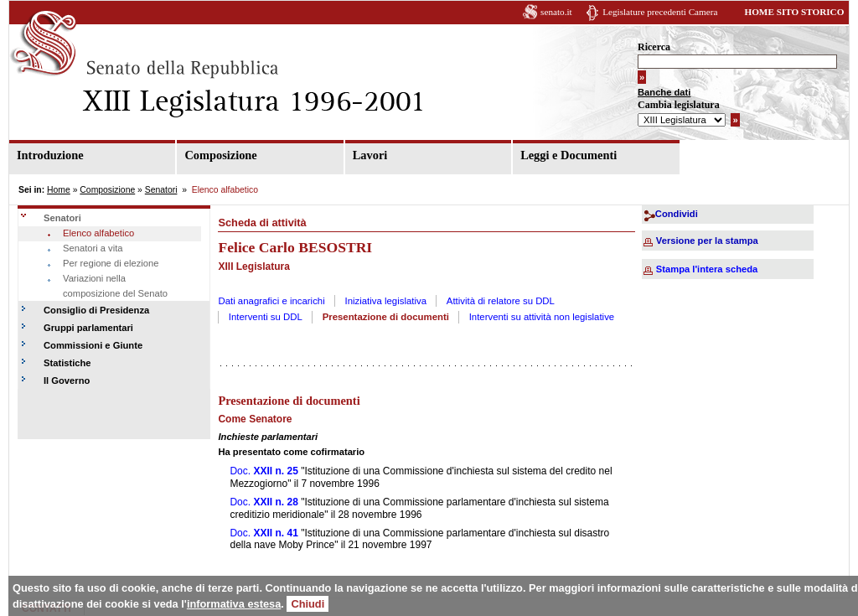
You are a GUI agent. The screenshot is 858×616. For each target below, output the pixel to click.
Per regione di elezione (111, 263)
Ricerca (654, 47)
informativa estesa (234, 604)
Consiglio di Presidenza (96, 310)
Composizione (220, 155)
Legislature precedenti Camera (660, 12)
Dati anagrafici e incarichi (271, 301)
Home (59, 190)
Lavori (370, 155)
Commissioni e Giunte (93, 345)
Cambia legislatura (679, 105)
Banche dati (664, 92)
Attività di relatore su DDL (501, 301)
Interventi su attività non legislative (542, 317)
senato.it (556, 12)
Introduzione (50, 155)
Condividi (677, 214)
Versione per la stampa (707, 241)
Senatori (161, 190)
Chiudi (308, 604)
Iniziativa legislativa (386, 301)
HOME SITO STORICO (794, 12)
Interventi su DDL (266, 317)
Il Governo (67, 380)
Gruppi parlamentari (88, 328)
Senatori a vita (93, 248)
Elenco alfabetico (98, 233)
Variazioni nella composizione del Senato (115, 286)
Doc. (264, 471)
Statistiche (67, 363)
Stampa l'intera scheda (707, 269)
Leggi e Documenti (569, 155)
